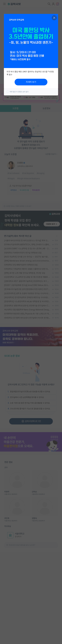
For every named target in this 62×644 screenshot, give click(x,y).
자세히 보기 (31, 82)
